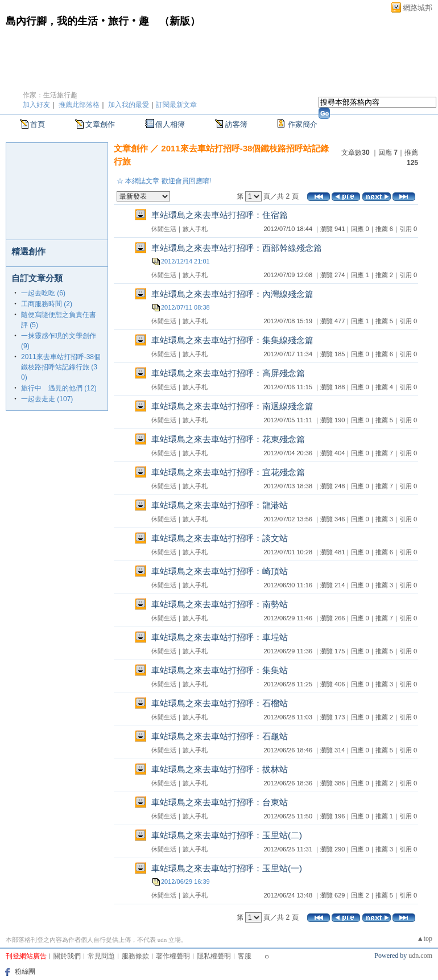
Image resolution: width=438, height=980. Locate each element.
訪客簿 (236, 124)
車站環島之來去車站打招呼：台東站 (220, 802)
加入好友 (36, 105)
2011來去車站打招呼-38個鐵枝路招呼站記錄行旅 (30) (61, 367)
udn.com (420, 956)
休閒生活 (164, 229)
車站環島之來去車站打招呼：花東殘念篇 (228, 439)
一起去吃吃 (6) (43, 293)
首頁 (38, 124)
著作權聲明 (173, 956)
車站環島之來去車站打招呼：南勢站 (220, 604)
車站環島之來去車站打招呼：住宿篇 (220, 215)
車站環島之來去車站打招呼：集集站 (220, 670)
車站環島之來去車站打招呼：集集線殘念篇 (232, 340)
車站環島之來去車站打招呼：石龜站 (220, 736)
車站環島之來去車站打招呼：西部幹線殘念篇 (237, 248)
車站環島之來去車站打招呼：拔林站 (220, 769)
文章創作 (100, 124)
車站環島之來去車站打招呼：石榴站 (220, 703)
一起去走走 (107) (47, 399)
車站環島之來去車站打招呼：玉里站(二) (227, 835)
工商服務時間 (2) (47, 304)
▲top (425, 938)
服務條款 (135, 956)
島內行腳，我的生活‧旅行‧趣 (77, 21)
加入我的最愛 (129, 105)
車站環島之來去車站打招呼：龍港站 (220, 505)
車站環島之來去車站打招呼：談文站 (220, 538)
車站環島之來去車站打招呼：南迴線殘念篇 (232, 406)
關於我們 (67, 956)
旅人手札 (195, 229)
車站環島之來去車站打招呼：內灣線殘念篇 (232, 294)
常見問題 (101, 956)
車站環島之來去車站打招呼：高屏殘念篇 (228, 373)
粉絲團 (25, 971)
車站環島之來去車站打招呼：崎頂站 (220, 571)
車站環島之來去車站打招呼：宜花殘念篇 (228, 472)
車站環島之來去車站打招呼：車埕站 (220, 637)
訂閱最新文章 (176, 105)
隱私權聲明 (214, 956)
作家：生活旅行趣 (50, 95)
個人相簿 (170, 124)
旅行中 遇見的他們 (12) (59, 388)
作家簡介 (303, 124)
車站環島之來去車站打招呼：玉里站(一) (227, 868)
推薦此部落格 (79, 105)
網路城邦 (418, 8)
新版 (180, 21)
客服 (245, 956)
